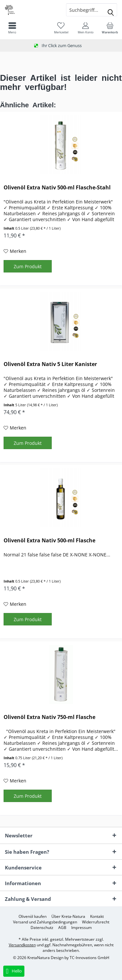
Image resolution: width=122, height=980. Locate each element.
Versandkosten (22, 945)
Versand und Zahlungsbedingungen (45, 922)
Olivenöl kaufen (33, 917)
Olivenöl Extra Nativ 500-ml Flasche (49, 541)
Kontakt (97, 917)
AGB (62, 928)
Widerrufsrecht (96, 922)
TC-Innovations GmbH (89, 958)
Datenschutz (42, 928)
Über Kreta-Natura (68, 917)
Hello (14, 971)
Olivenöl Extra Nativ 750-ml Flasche (49, 717)
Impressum (81, 928)
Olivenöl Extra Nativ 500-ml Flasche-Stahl (57, 188)
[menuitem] (110, 28)
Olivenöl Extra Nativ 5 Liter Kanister (50, 364)
